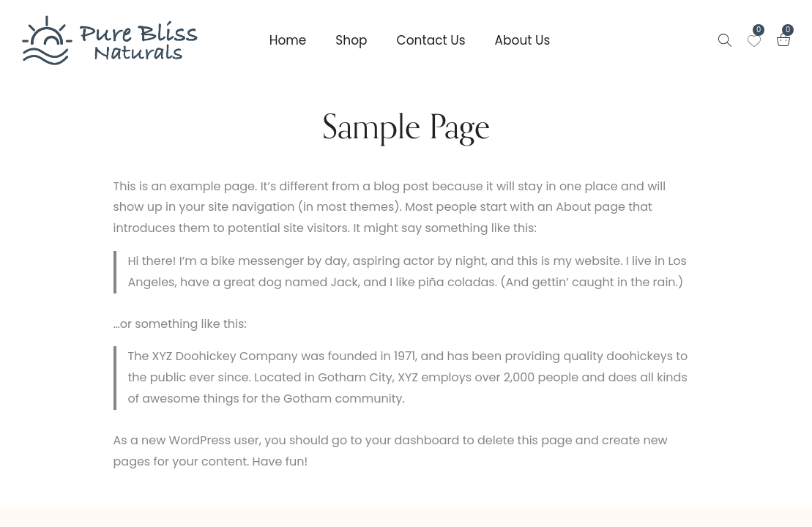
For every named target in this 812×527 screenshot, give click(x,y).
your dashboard (413, 440)
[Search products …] (725, 40)
